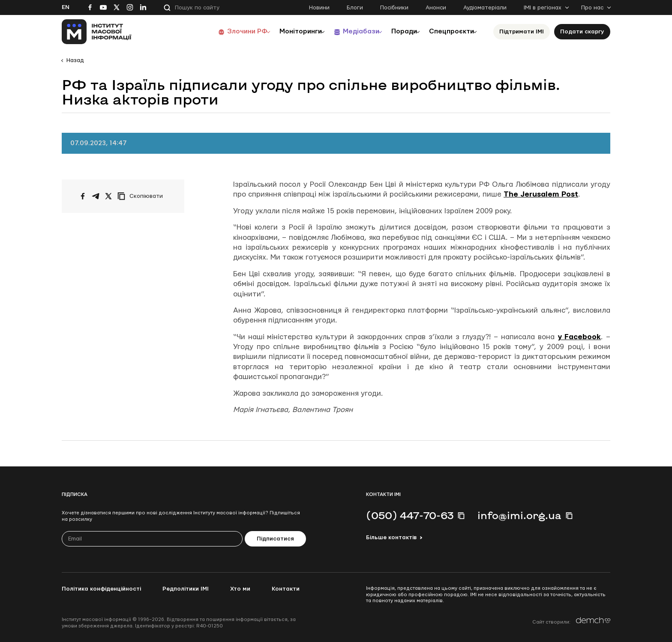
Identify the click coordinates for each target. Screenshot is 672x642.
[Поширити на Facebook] (83, 196)
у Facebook (579, 337)
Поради (397, 31)
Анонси (436, 8)
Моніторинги (284, 31)
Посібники (394, 8)
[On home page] (97, 32)
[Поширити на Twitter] (108, 196)
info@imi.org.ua (519, 515)
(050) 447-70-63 (410, 515)
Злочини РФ (227, 31)
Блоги (355, 8)
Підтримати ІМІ (522, 32)
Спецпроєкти (449, 31)
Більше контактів (391, 537)
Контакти (286, 589)
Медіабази (349, 31)
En (66, 7)
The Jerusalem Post (541, 194)
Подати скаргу (582, 32)
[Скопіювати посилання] (142, 196)
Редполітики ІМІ (186, 589)
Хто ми (240, 589)
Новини (319, 8)
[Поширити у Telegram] (96, 196)
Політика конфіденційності (101, 589)
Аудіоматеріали (485, 8)
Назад (75, 60)
